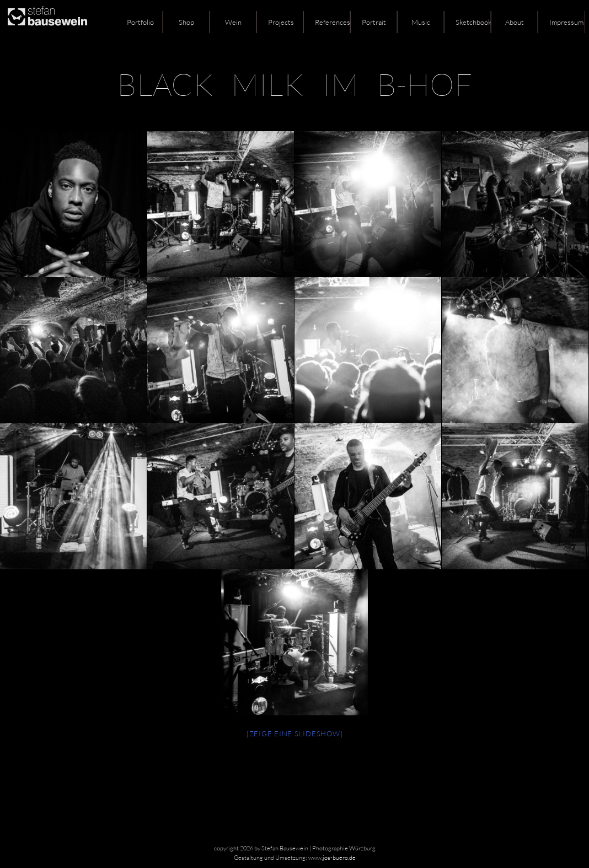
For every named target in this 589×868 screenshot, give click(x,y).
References (333, 22)
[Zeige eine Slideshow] (295, 734)
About (515, 22)
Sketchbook (473, 22)
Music (421, 22)
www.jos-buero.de (332, 858)
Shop (186, 22)
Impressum (566, 22)
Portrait (374, 22)
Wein (233, 22)
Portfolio (140, 22)
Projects (281, 22)
